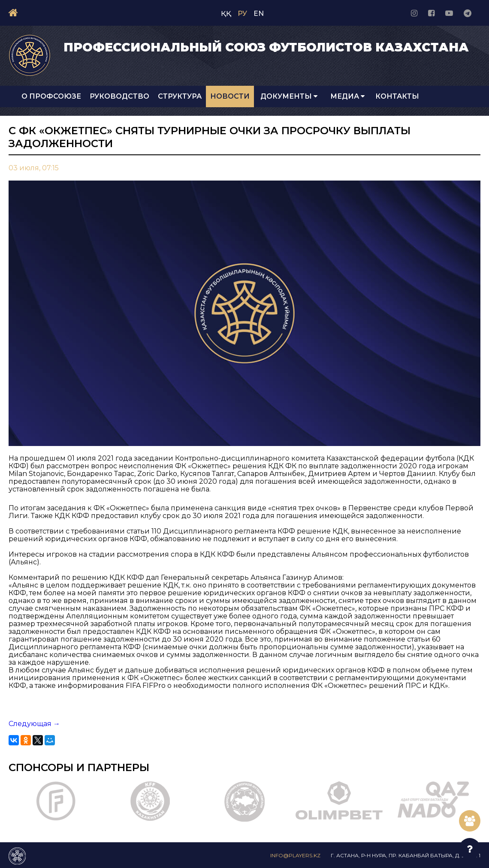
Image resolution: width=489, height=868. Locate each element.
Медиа (347, 96)
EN (259, 14)
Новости (230, 96)
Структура (180, 96)
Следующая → (34, 724)
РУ (242, 14)
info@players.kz (295, 855)
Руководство (119, 96)
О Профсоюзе (51, 96)
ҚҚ (226, 14)
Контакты (397, 96)
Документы (289, 96)
